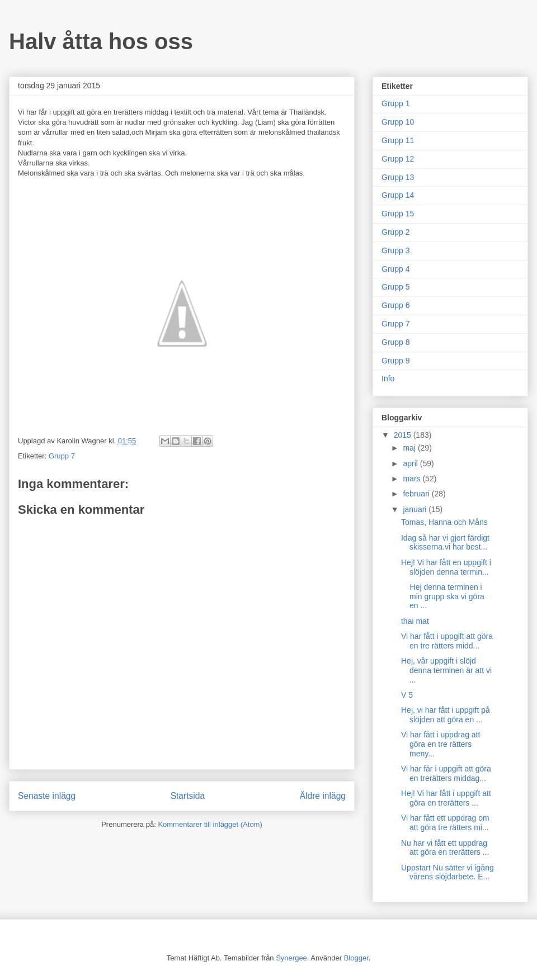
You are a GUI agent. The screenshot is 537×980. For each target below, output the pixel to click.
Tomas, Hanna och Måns (444, 522)
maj (410, 448)
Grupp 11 (398, 140)
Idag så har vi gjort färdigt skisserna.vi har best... (445, 543)
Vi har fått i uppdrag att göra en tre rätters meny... (441, 744)
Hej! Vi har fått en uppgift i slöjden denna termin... (446, 567)
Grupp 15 (398, 214)
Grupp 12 (398, 159)
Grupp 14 (398, 195)
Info (388, 378)
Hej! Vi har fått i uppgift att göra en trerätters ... (446, 798)
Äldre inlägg (323, 796)
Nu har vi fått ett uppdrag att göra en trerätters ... (445, 848)
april (411, 463)
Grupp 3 (396, 250)
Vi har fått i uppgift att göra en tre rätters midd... (447, 641)
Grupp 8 (396, 342)
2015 (404, 435)
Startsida (188, 796)
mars (413, 479)
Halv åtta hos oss (101, 41)
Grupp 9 (396, 361)
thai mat (415, 621)
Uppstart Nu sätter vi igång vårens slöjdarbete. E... (447, 872)
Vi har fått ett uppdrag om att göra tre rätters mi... (445, 823)
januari (416, 509)
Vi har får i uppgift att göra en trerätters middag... (446, 773)
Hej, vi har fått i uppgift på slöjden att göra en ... (446, 715)
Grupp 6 (396, 305)
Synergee (291, 958)
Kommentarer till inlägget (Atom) (210, 824)
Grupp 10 (398, 122)
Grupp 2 (396, 232)
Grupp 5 (396, 287)
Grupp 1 (396, 103)
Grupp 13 (398, 177)
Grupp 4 (396, 269)
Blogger (356, 958)
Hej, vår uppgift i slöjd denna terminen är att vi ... (446, 670)
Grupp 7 (62, 456)
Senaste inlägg (47, 796)
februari (417, 494)
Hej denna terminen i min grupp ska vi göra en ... (443, 596)
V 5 (407, 695)
